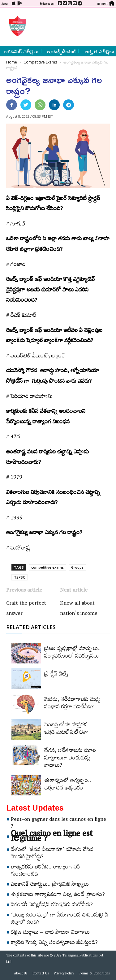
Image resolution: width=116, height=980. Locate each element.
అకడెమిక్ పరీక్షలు (21, 51)
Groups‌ (77, 567)
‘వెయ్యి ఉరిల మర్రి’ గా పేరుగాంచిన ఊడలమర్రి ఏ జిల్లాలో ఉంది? (60, 919)
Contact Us (41, 974)
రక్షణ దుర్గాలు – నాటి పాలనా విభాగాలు (50, 933)
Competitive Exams (40, 62)
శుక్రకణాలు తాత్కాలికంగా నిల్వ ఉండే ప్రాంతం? (58, 895)
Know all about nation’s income (79, 609)
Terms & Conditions (94, 974)
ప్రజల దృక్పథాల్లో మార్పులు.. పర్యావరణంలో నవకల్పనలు (73, 653)
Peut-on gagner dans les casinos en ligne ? (58, 824)
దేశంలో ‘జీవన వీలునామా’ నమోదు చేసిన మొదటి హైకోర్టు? (52, 854)
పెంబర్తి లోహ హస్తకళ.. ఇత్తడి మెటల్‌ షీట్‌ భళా (67, 729)
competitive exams (47, 567)
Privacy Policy (64, 974)
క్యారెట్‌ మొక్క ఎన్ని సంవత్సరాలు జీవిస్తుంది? (54, 943)
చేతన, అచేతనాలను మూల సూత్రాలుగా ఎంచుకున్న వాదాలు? (70, 759)
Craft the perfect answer (26, 609)
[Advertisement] (69, 26)
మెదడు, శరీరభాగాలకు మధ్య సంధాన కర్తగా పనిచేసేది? (72, 704)
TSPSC (19, 577)
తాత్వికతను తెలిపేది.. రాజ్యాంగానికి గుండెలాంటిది (45, 871)
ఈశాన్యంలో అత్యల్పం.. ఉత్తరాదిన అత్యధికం (68, 785)
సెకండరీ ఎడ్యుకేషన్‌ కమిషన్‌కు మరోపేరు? (52, 906)
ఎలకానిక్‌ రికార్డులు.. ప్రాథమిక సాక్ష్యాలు (50, 885)
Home (12, 62)
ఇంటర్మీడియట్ (61, 51)
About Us (21, 974)
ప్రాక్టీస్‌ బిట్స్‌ (56, 675)
